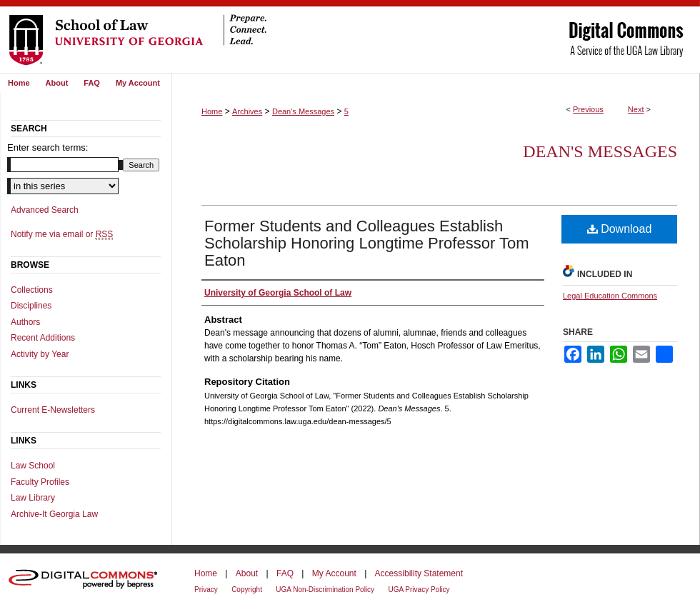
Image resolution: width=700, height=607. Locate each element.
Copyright (247, 590)
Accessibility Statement (419, 573)
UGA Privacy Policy (419, 590)
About (247, 573)
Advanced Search (45, 210)
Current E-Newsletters (53, 410)
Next (636, 109)
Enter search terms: (47, 147)
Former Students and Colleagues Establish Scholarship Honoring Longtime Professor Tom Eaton (367, 243)
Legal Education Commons (610, 296)
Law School (33, 466)
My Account (334, 573)
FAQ (285, 573)
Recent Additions (43, 338)
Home (212, 111)
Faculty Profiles (40, 482)
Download (620, 229)
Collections (32, 290)
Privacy (206, 590)
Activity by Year (40, 354)
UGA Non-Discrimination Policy (325, 590)
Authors (25, 322)
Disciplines (31, 306)
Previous (588, 109)
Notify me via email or (62, 234)
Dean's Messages (303, 111)
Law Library (33, 498)
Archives (247, 111)
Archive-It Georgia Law (54, 514)
